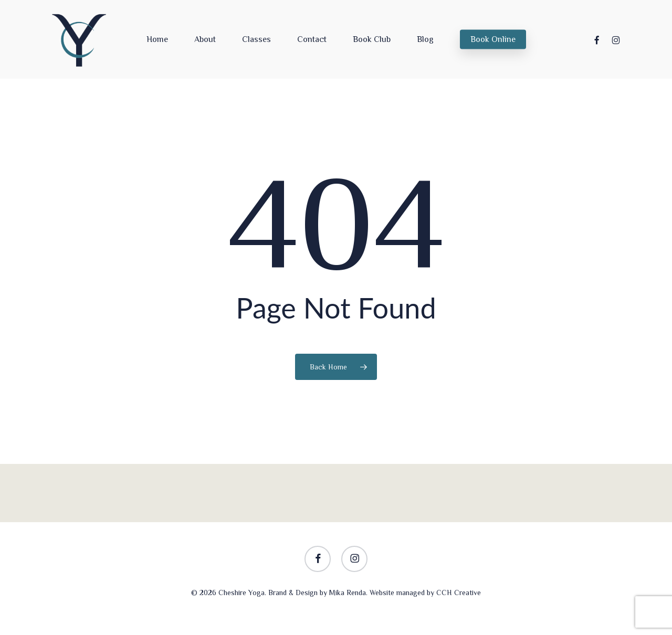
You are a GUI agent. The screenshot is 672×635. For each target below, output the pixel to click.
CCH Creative (459, 592)
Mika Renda (348, 592)
